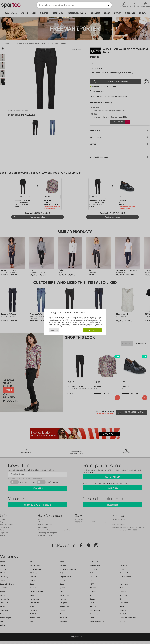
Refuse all (54, 330)
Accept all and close (93, 330)
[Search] (108, 5)
